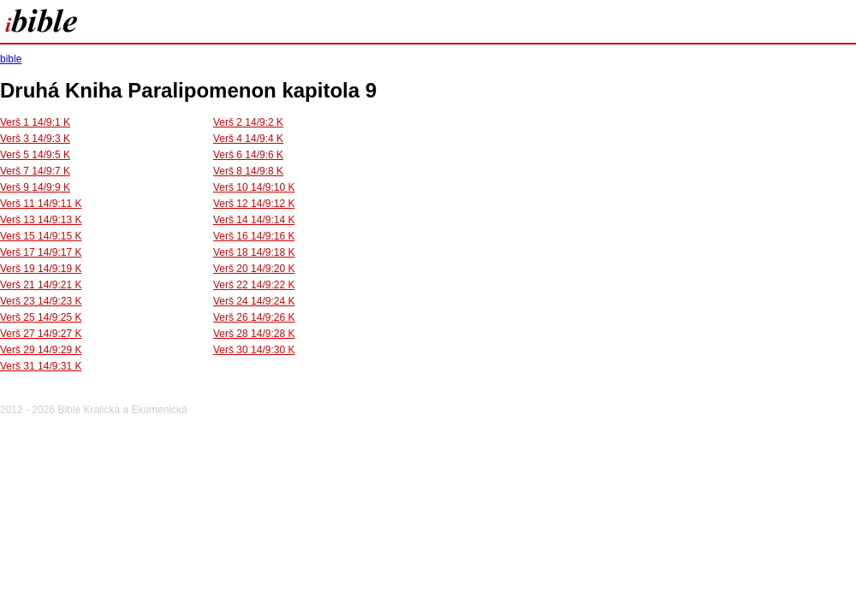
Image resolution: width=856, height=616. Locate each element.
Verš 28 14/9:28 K (254, 334)
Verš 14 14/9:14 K (254, 220)
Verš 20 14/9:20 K (254, 269)
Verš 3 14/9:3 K (35, 139)
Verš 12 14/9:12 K (254, 204)
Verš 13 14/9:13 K (41, 220)
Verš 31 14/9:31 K (41, 366)
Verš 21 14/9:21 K (41, 285)
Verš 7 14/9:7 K (35, 171)
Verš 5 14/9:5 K (35, 155)
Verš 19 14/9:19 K (41, 269)
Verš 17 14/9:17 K (41, 252)
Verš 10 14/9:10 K (254, 187)
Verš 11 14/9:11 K (41, 204)
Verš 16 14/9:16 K (254, 236)
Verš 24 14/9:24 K (254, 301)
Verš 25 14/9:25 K (41, 317)
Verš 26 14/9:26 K (254, 317)
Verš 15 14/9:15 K (41, 236)
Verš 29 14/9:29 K (41, 350)
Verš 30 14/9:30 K (254, 350)
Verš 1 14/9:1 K (35, 122)
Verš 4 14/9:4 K (248, 139)
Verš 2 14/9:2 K (248, 122)
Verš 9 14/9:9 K (35, 187)
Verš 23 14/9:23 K (41, 301)
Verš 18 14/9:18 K (254, 252)
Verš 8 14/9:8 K (248, 171)
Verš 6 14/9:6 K (248, 155)
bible (11, 59)
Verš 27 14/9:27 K (41, 334)
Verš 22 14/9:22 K (254, 285)
